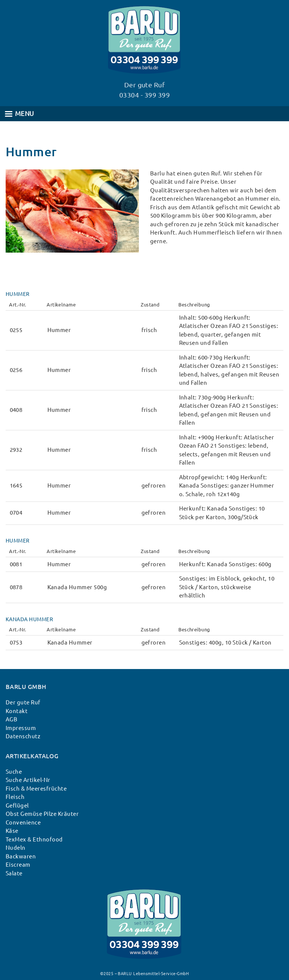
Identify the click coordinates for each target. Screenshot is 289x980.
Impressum (21, 728)
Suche (14, 772)
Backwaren (21, 856)
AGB (11, 719)
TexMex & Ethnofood (34, 839)
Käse (12, 831)
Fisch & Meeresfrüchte (36, 789)
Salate (14, 873)
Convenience (23, 822)
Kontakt (17, 711)
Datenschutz (23, 736)
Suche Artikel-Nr (28, 780)
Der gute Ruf (23, 702)
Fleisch (15, 797)
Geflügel (17, 805)
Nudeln (16, 848)
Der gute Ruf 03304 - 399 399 (144, 90)
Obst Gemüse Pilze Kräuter (42, 814)
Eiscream (18, 865)
